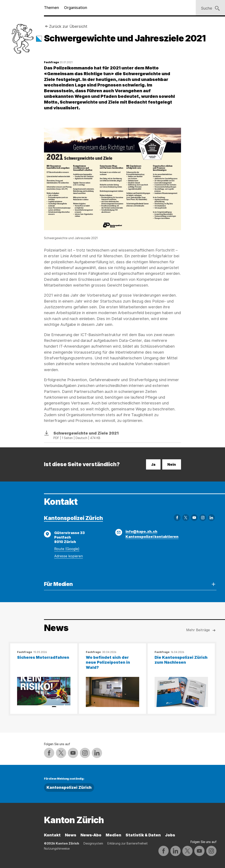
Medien (113, 835)
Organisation (76, 7)
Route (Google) (67, 549)
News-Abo (91, 835)
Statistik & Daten (143, 835)
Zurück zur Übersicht (68, 26)
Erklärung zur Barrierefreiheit (128, 843)
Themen (51, 7)
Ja (153, 464)
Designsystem (93, 843)
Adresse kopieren (69, 556)
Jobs (170, 835)
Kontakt (52, 835)
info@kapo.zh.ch (141, 531)
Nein (172, 464)
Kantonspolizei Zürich (73, 518)
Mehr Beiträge (201, 630)
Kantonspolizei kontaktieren (152, 537)
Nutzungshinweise (57, 848)
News (71, 835)
